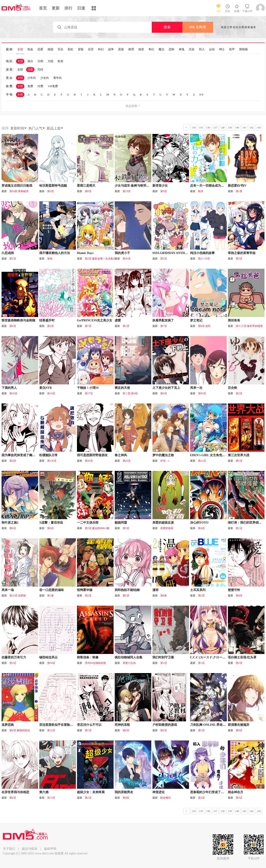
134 (194, 128)
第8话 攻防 (204, 326)
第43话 (13, 393)
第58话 (51, 663)
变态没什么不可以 (89, 725)
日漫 (81, 8)
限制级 (244, 49)
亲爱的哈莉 (167, 528)
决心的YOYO (199, 523)
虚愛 (118, 320)
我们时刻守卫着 (163, 657)
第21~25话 (204, 259)
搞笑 (141, 49)
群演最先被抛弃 (239, 725)
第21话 (202, 461)
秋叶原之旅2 (10, 523)
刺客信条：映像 (88, 657)
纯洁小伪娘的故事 (202, 253)
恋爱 (40, 49)
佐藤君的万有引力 (14, 657)
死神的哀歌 (122, 725)
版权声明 (50, 849)
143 (259, 128)
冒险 (81, 49)
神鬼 (182, 49)
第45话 (127, 259)
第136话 (52, 461)
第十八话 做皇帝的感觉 (249, 326)
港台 (30, 61)
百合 (61, 49)
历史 (192, 49)
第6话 (13, 326)
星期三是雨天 (86, 186)
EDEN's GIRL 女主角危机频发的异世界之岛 (220, 455)
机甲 (232, 49)
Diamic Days (85, 253)
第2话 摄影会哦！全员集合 (100, 259)
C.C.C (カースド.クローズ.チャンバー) (216, 657)
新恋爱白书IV (237, 186)
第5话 (164, 259)
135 (201, 128)
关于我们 (9, 849)
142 (252, 128)
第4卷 (164, 596)
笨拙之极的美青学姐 (242, 253)
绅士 (222, 49)
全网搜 (198, 27)
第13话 (127, 191)
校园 (50, 49)
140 (237, 128)
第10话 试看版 (18, 596)
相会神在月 (236, 792)
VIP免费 (53, 86)
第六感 (44, 792)
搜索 (167, 27)
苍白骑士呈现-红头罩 (242, 657)
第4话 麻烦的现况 (20, 730)
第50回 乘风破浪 (19, 191)
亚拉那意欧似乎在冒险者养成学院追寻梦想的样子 (73, 725)
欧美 (61, 61)
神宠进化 (159, 792)
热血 (30, 49)
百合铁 (232, 388)
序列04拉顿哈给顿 (95, 663)
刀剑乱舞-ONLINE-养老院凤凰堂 (213, 725)
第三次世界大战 (239, 455)
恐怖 (171, 49)
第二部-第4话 (130, 393)
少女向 (45, 78)
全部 (20, 49)
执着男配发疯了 (163, 320)
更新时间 (19, 128)
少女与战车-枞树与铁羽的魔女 (135, 186)
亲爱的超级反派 (163, 523)
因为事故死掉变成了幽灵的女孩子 (25, 455)
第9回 (126, 798)
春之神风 (121, 455)
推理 (131, 49)
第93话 (202, 393)
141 (244, 128)
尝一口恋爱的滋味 (52, 590)
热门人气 (37, 128)
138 (223, 128)
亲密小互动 (129, 663)
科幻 (101, 49)
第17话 (89, 393)
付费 (40, 86)
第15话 (51, 798)
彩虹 (71, 49)
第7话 (88, 326)
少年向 (32, 78)
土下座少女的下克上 (166, 388)
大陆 (50, 61)
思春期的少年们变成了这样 (209, 792)
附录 (201, 191)
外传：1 (165, 461)
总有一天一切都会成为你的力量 (212, 186)
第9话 (164, 191)
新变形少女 (160, 186)
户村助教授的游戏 (165, 725)
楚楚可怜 (234, 590)
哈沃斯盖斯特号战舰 (53, 186)
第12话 (51, 730)
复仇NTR (46, 388)
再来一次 (196, 388)
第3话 (50, 191)
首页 (43, 8)
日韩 (40, 61)
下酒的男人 (9, 388)
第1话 (126, 326)
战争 (111, 49)
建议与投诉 (30, 849)
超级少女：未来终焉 (91, 792)
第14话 (51, 393)
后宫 (91, 49)
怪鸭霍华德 (85, 590)
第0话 (88, 191)
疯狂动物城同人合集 (129, 657)
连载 (30, 69)
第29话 (127, 461)
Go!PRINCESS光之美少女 (95, 320)
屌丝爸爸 (234, 320)
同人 (202, 49)
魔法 (161, 49)
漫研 (155, 590)
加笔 (50, 259)
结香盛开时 (47, 320)
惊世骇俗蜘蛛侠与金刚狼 (18, 320)
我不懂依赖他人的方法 (55, 253)
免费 (30, 86)
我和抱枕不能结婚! (128, 590)
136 (208, 128)
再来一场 (8, 590)
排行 (68, 8)
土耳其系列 (198, 590)
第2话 (13, 259)
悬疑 (121, 49)
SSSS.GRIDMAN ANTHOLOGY (174, 253)
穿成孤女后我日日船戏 (17, 186)
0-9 (201, 95)
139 (230, 128)
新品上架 (55, 128)
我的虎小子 (122, 253)
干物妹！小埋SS (88, 388)
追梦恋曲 (8, 725)
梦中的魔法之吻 (163, 455)
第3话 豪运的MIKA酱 (97, 528)
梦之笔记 (196, 320)
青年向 (58, 78)
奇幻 (151, 49)
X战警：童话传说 (51, 523)
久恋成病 (8, 253)
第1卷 (239, 191)
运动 (212, 49)
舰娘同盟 (121, 523)
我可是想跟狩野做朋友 (92, 455)
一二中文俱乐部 (88, 523)
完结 (40, 69)
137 (215, 128)
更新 (56, 8)
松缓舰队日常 (48, 455)
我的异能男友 (124, 792)
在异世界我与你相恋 (15, 792)
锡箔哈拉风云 (48, 657)
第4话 (13, 461)
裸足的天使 (122, 388)
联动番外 (166, 798)
